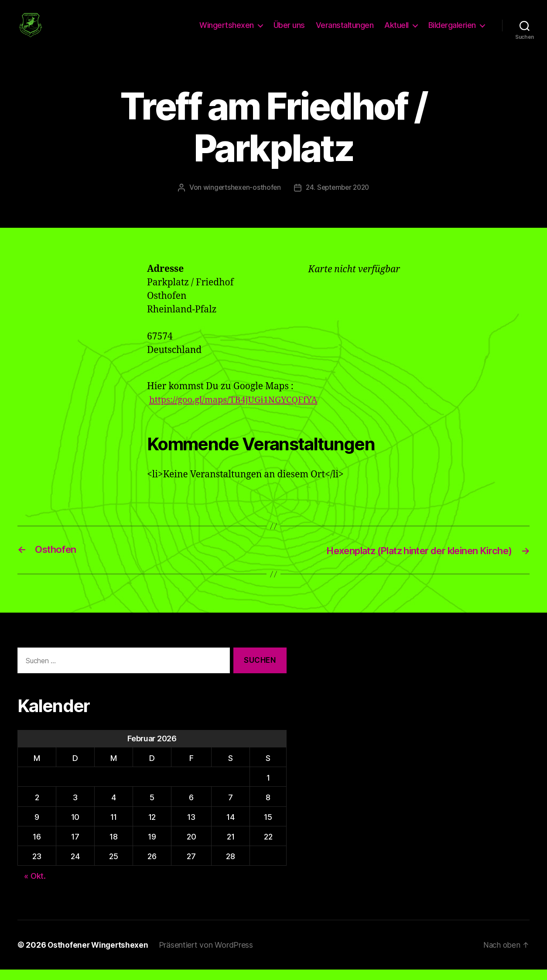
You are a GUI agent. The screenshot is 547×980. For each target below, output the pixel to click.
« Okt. (35, 887)
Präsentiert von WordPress (208, 955)
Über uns (289, 31)
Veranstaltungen (345, 31)
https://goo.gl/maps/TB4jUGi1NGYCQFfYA (238, 411)
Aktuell (397, 31)
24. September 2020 (338, 198)
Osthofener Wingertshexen (99, 955)
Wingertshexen (227, 31)
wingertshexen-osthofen (240, 198)
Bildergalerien (452, 31)
